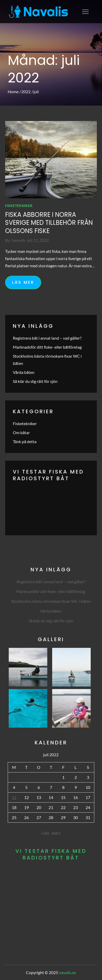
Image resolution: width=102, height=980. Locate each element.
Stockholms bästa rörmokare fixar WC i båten (51, 601)
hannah (18, 240)
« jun (45, 832)
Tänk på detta (25, 441)
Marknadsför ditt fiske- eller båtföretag (47, 347)
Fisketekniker (19, 206)
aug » (56, 832)
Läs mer (23, 282)
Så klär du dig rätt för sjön (35, 381)
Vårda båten (24, 372)
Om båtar (21, 432)
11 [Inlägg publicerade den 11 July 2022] (14, 797)
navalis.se (67, 972)
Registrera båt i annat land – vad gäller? (47, 338)
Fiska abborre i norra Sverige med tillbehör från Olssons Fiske (49, 223)
